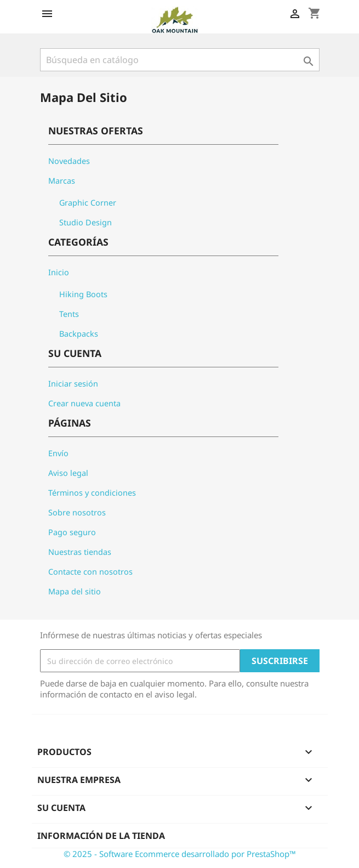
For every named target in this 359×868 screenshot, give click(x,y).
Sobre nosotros (77, 512)
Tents (69, 314)
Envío (58, 453)
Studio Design (86, 222)
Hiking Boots (83, 294)
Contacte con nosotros (90, 572)
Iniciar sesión (73, 384)
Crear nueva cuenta (84, 403)
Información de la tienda (101, 836)
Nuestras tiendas (80, 552)
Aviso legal (68, 473)
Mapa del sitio (75, 591)
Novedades (69, 161)
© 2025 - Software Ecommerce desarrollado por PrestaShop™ (180, 854)
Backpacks (79, 334)
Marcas (62, 181)
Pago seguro (72, 532)
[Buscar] (180, 60)
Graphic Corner (88, 203)
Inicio (59, 272)
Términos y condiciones (92, 493)
